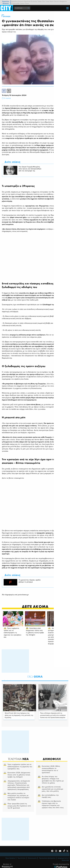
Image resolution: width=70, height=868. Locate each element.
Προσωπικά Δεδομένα (47, 866)
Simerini (21, 1)
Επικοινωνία (32, 866)
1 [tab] (4, 685)
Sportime (27, 1)
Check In (57, 1)
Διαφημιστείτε (63, 866)
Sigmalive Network (6, 2)
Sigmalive (14, 1)
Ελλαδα (7, 16)
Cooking (14, 3)
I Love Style (49, 1)
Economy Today (36, 1)
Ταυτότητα (21, 866)
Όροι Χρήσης (10, 866)
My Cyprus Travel (23, 3)
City (43, 1)
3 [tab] (10, 685)
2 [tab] (7, 685)
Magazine (63, 1)
